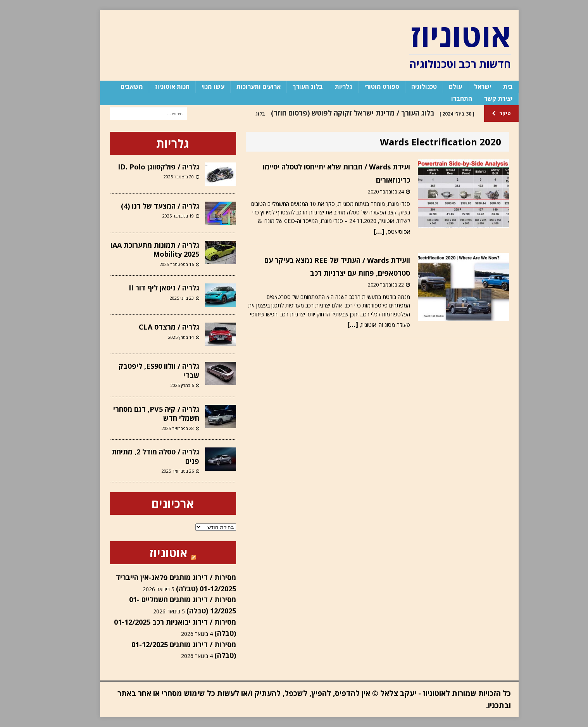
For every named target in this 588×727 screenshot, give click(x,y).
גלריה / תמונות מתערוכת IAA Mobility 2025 (140, 250)
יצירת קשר (483, 98)
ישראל (467, 86)
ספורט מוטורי (367, 86)
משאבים (117, 86)
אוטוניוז (153, 553)
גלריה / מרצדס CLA (154, 327)
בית (493, 86)
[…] (364, 231)
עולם (440, 86)
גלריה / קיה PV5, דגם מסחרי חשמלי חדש (141, 414)
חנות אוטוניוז (157, 86)
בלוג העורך (293, 86)
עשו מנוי (198, 86)
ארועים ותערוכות (243, 86)
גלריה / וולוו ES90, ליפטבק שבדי (144, 370)
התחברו (447, 98)
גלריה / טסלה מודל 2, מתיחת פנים (140, 456)
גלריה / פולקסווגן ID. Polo (143, 167)
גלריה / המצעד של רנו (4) (145, 206)
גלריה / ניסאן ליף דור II (149, 288)
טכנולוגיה (409, 86)
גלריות (328, 86)
